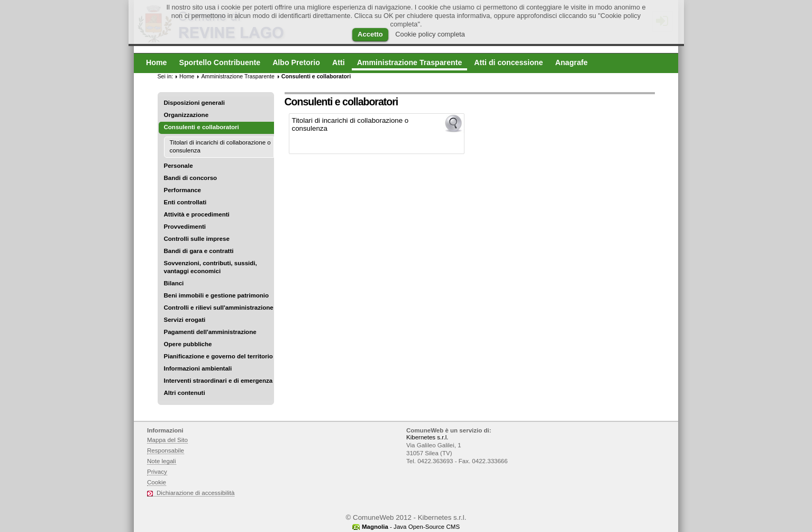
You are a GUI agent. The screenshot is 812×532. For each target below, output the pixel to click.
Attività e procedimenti (197, 214)
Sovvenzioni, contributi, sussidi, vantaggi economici (211, 267)
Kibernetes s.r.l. (427, 437)
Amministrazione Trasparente (238, 76)
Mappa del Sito (167, 440)
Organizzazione (186, 115)
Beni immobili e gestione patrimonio (217, 295)
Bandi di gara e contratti (199, 251)
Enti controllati (185, 202)
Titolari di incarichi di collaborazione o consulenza (220, 146)
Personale (179, 166)
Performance (183, 190)
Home (187, 76)
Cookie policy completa (430, 34)
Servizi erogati (185, 320)
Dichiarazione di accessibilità (195, 493)
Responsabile (166, 450)
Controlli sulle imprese (197, 239)
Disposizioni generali (194, 103)
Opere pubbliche (188, 344)
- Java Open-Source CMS (411, 527)
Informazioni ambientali (198, 368)
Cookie (157, 482)
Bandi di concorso (191, 178)
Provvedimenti (185, 227)
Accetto (370, 34)
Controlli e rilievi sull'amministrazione (219, 308)
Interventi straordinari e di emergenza (218, 381)
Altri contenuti (185, 393)
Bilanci (174, 283)
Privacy (157, 472)
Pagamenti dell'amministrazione (210, 332)
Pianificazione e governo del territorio (218, 356)
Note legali (162, 461)
